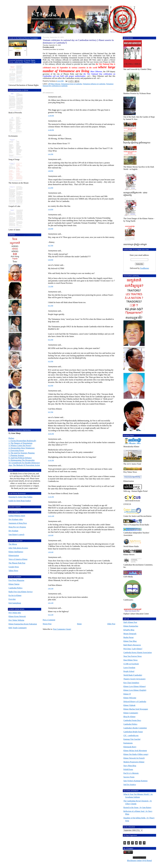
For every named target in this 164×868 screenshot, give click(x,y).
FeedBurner (145, 268)
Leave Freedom (129, 668)
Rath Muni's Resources (132, 645)
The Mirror (13, 544)
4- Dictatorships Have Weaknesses (22, 448)
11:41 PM (51, 460)
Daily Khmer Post (130, 622)
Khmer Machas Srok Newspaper (136, 709)
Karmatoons (128, 743)
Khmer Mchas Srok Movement (135, 751)
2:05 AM (51, 589)
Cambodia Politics (15, 588)
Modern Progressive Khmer (134, 762)
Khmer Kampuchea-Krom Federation (23, 624)
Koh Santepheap (15, 603)
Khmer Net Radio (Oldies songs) (136, 754)
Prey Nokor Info (15, 613)
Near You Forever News (133, 656)
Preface (11, 438)
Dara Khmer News (130, 660)
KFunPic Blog (129, 630)
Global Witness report (17, 516)
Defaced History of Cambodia (135, 702)
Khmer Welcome (130, 698)
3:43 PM (51, 229)
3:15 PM (51, 188)
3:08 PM (51, 171)
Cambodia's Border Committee (135, 728)
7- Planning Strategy (16, 455)
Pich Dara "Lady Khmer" (133, 649)
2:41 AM (51, 603)
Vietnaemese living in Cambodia (71, 84)
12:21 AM (51, 516)
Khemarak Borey (130, 747)
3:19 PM (51, 209)
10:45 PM (51, 434)
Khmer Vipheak (129, 705)
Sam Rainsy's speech (16, 534)
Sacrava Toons (129, 777)
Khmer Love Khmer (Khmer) (135, 686)
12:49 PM (51, 116)
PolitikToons (128, 769)
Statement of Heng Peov (18, 523)
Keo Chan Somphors (131, 683)
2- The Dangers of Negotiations (20, 443)
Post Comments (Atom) (62, 629)
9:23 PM (51, 361)
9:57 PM (51, 412)
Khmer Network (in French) (134, 758)
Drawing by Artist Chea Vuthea (20, 497)
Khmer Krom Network (17, 616)
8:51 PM (51, 340)
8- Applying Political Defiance (20, 458)
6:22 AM (51, 615)
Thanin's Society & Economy (134, 679)
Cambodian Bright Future (133, 732)
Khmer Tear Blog (130, 641)
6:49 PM (51, 260)
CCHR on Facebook (131, 664)
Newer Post (47, 624)
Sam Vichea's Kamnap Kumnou (135, 781)
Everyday (12, 599)
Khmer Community (131, 713)
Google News (14, 567)
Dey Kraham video (16, 519)
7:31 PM (51, 286)
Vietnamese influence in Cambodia (94, 84)
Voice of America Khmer (18, 559)
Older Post (111, 624)
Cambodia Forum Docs (132, 720)
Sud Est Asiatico (130, 784)
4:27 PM (51, 246)
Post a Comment (49, 620)
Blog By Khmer (129, 717)
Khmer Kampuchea (131, 626)
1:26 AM (51, 535)
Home (79, 624)
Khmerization (14, 555)
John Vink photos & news (18, 548)
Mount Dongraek (130, 634)
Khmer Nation (14, 584)
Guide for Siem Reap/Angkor (20, 501)
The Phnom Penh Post (17, 563)
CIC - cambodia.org (131, 735)
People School (129, 671)
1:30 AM (51, 552)
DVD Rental (147, 861)
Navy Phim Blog (130, 766)
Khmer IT (127, 694)
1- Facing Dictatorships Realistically (22, 441)
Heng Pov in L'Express (17, 527)
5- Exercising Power (16, 450)
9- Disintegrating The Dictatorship (22, 460)
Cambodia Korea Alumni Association (138, 652)
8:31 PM (51, 306)
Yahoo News (13, 571)
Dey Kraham (13, 531)
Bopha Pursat (128, 637)
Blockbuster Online (134, 861)
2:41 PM (51, 154)
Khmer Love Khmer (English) (135, 690)
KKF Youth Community (18, 628)
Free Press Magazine (16, 580)
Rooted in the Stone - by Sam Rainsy (137, 807)
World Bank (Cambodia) (133, 675)
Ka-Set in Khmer (15, 595)
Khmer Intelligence (16, 552)
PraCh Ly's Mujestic (131, 773)
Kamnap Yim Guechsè (132, 739)
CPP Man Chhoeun (54, 84)
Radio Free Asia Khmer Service (21, 592)
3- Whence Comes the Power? (20, 445)
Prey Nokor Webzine (16, 620)
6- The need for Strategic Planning (22, 453)
